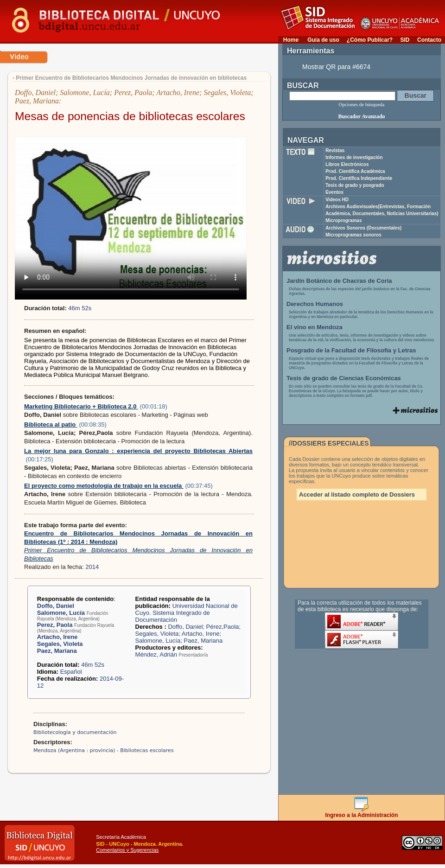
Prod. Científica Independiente (359, 178)
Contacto (429, 40)
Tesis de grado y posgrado (355, 185)
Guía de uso (323, 40)
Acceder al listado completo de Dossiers (357, 495)
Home (291, 40)
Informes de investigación (354, 157)
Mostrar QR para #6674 (336, 67)
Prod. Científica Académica (355, 171)
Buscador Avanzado (361, 116)
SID (405, 40)
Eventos (334, 192)
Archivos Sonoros (363, 228)
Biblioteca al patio (51, 424)
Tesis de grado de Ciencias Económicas (344, 378)
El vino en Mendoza (315, 327)
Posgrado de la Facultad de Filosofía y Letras (351, 350)
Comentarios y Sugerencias (127, 850)
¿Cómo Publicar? (370, 40)
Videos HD (337, 200)
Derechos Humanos (315, 304)
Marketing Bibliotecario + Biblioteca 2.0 (81, 406)
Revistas (335, 150)
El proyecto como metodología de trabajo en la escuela (104, 486)
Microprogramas (343, 220)
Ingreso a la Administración (362, 813)
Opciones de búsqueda (362, 104)
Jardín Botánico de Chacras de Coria (339, 281)
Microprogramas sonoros (353, 235)
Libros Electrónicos (347, 164)
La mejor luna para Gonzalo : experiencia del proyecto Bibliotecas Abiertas (138, 451)
